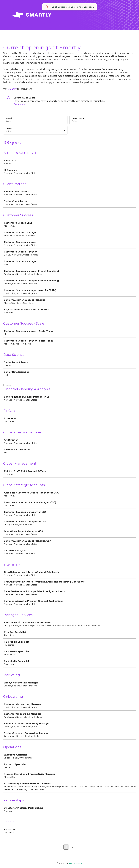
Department (78, 118)
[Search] (35, 122)
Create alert (20, 104)
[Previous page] (61, 847)
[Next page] (78, 847)
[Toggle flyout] (131, 120)
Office (8, 128)
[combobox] (72, 121)
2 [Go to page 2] (73, 847)
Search (9, 118)
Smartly (12, 89)
